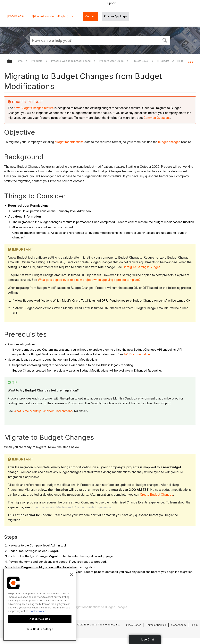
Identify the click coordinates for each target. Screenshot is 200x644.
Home (20, 61)
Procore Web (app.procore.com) (71, 61)
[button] (165, 40)
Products (37, 61)
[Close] (71, 575)
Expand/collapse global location (190, 60)
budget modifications (69, 142)
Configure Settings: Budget (141, 267)
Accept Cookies (40, 619)
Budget (163, 61)
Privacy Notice (133, 625)
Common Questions (157, 118)
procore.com (16, 16)
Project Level (141, 61)
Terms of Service (156, 625)
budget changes (169, 142)
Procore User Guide (112, 61)
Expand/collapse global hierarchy (12, 62)
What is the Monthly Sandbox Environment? (43, 411)
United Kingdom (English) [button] (52, 16)
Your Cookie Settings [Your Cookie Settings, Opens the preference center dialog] (40, 629)
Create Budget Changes (157, 495)
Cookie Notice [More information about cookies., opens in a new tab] (38, 611)
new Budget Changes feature (34, 108)
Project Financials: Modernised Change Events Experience (71, 507)
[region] (40, 605)
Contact (90, 16)
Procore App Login (116, 16)
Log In (194, 625)
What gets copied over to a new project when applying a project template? (89, 280)
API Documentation (137, 354)
